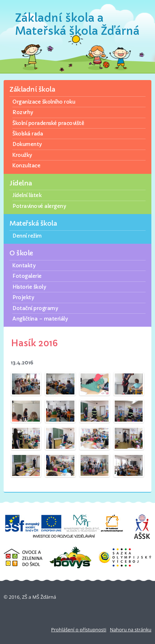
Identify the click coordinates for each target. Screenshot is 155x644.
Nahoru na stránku (131, 630)
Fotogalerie (27, 276)
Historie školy (29, 287)
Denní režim (27, 236)
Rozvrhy (23, 112)
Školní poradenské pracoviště (48, 123)
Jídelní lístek (27, 195)
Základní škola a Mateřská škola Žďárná (77, 24)
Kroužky (22, 155)
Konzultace (26, 166)
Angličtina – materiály (40, 319)
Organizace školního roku (44, 102)
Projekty (23, 297)
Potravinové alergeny (39, 206)
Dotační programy (35, 308)
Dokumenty (27, 144)
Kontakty (24, 265)
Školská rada (28, 134)
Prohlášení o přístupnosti (79, 630)
